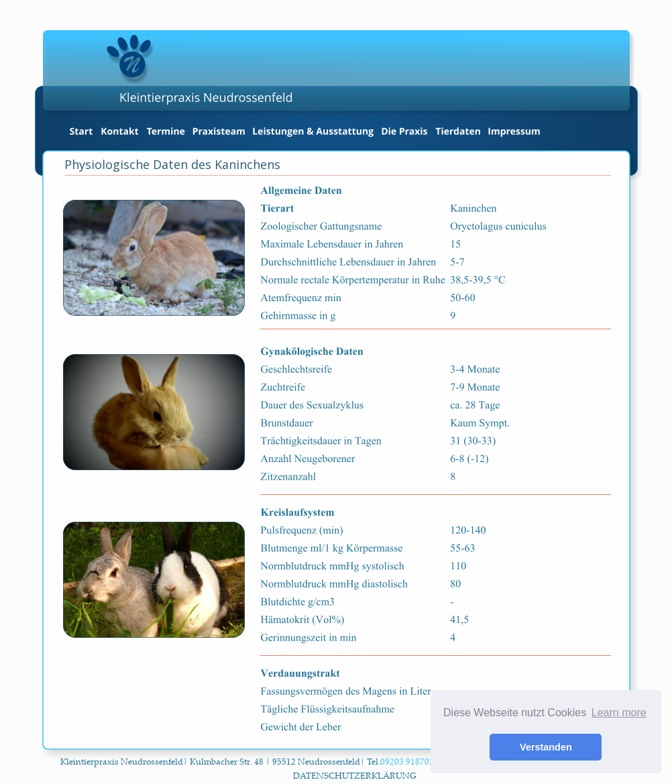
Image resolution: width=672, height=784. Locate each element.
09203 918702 (408, 761)
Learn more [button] (619, 713)
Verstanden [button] (546, 747)
